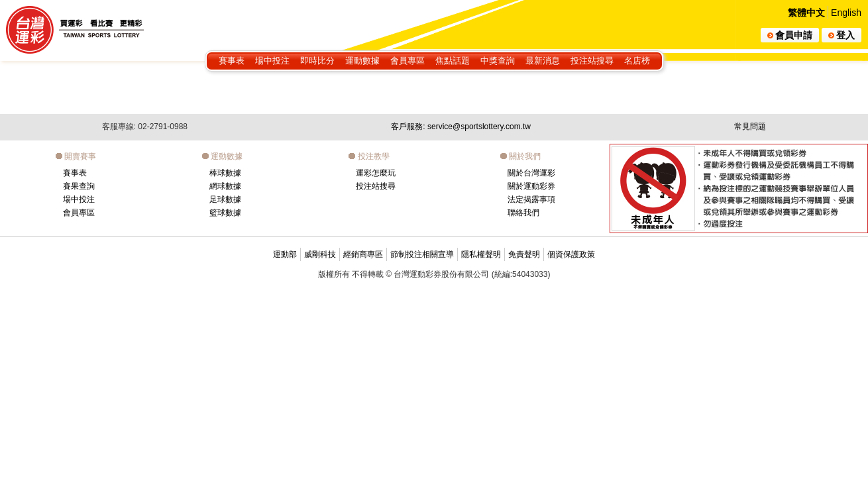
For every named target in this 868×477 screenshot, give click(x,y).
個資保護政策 (571, 254)
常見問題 (750, 127)
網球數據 (225, 186)
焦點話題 (453, 61)
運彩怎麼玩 (376, 173)
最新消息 (543, 61)
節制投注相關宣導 (422, 254)
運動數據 (362, 61)
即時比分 (317, 61)
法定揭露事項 (531, 199)
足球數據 (225, 199)
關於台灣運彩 (531, 173)
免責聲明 (524, 254)
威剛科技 (320, 254)
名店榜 (637, 61)
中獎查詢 (498, 61)
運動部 (285, 254)
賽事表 (232, 61)
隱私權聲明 (481, 254)
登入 (841, 35)
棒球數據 (225, 173)
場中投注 (272, 61)
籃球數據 (225, 213)
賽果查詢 (79, 186)
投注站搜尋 (592, 61)
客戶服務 (461, 127)
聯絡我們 (523, 213)
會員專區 (407, 61)
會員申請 (790, 35)
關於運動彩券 (531, 186)
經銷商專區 (363, 254)
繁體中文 (806, 13)
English (846, 13)
